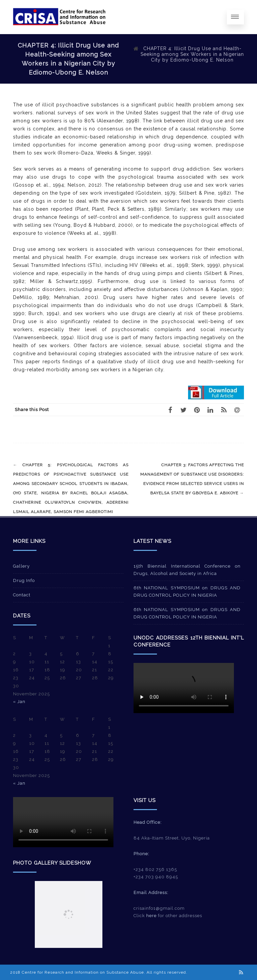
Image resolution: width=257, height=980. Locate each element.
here (151, 916)
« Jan (19, 702)
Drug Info (24, 580)
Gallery (21, 566)
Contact (22, 595)
